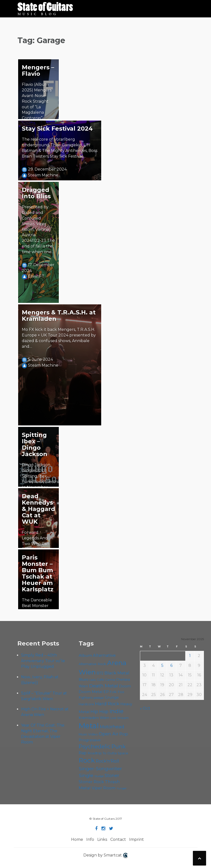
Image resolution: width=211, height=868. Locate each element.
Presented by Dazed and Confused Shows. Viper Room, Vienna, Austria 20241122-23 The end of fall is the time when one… (38, 229)
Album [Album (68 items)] (85, 655)
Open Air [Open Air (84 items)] (109, 734)
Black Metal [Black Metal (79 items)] (117, 673)
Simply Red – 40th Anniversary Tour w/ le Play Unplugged (43, 661)
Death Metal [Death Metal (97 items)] (103, 686)
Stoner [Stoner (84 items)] (112, 776)
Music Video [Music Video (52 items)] (88, 734)
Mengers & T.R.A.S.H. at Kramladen (59, 316)
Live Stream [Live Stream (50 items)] (119, 718)
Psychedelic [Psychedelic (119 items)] (95, 746)
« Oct (145, 708)
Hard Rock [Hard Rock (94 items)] (107, 704)
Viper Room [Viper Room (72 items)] (104, 788)
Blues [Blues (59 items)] (83, 680)
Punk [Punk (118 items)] (119, 746)
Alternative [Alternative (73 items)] (104, 655)
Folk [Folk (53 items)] (113, 692)
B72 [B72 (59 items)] (100, 673)
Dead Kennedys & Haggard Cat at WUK (38, 509)
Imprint (137, 839)
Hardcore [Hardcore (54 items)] (86, 704)
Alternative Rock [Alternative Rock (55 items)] (92, 664)
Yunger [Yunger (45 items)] (122, 788)
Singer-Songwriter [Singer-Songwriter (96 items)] (100, 769)
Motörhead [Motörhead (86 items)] (112, 727)
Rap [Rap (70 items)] (83, 753)
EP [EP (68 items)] (106, 692)
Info (90, 839)
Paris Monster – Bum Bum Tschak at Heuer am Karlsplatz (38, 573)
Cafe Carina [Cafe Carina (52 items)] (106, 680)
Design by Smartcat (105, 856)
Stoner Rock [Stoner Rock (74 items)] (91, 782)
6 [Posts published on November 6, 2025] (171, 665)
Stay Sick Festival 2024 (57, 129)
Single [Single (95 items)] (86, 775)
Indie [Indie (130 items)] (116, 711)
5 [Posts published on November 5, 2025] (162, 665)
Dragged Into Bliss (36, 193)
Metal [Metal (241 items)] (89, 726)
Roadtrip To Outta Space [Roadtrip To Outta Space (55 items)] (108, 753)
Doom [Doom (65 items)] (125, 686)
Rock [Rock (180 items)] (87, 760)
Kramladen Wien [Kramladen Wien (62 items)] (94, 718)
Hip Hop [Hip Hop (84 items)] (99, 712)
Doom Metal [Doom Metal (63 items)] (91, 692)
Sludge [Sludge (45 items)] (99, 776)
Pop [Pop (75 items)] (124, 734)
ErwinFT (36, 276)
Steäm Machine (43, 175)
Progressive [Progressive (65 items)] (90, 740)
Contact (118, 839)
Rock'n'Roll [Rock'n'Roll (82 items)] (107, 761)
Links (102, 839)
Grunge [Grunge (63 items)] (112, 697)
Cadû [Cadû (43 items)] (93, 680)
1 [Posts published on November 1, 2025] (190, 656)
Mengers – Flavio (38, 70)
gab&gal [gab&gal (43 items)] (99, 698)
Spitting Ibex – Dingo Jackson (35, 444)
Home (77, 839)
